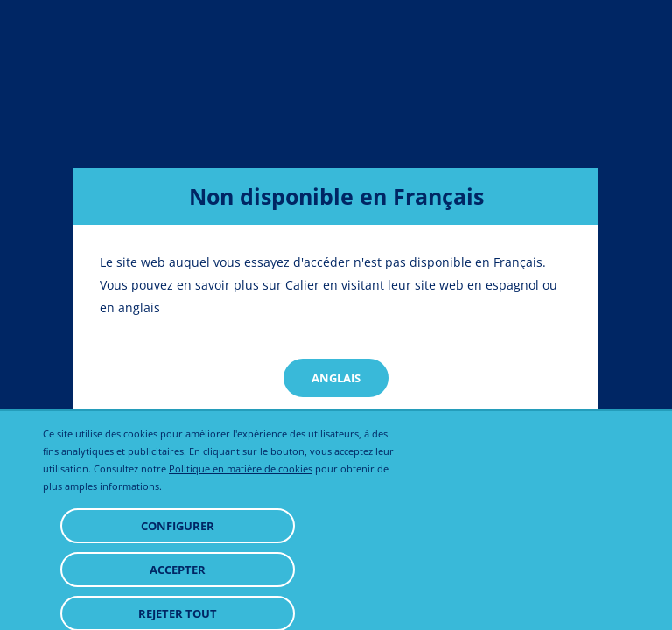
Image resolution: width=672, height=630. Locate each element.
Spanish (336, 430)
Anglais (336, 378)
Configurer (178, 570)
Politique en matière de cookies (241, 512)
